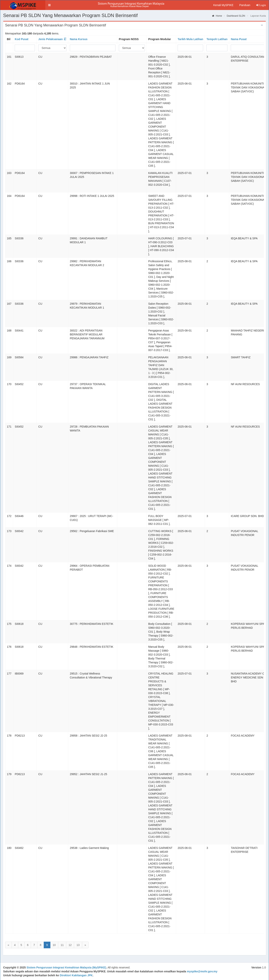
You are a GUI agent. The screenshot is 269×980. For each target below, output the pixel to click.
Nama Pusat (239, 39)
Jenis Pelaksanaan (50, 39)
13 (78, 945)
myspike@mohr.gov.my (202, 971)
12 (70, 945)
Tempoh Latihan (217, 39)
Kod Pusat (21, 39)
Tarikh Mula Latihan (190, 39)
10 (54, 945)
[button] (49, 5)
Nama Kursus (79, 39)
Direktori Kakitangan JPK (76, 975)
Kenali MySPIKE (223, 5)
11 (62, 945)
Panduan (245, 5)
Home (217, 16)
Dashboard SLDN (236, 16)
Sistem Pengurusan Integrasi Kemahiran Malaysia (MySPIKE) (66, 967)
